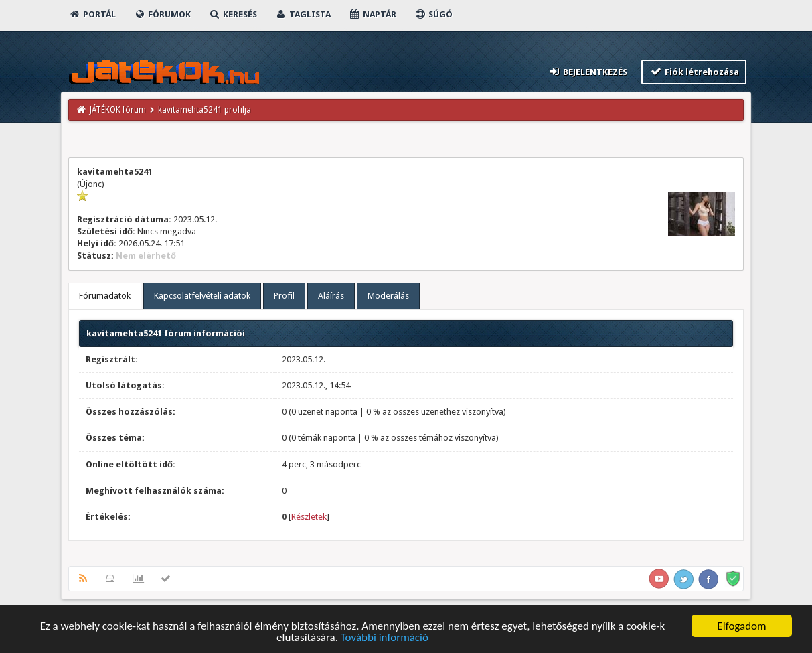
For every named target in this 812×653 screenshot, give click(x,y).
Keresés (233, 14)
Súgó (433, 14)
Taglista (303, 14)
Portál (92, 14)
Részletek (309, 517)
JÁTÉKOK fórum (118, 110)
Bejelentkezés (588, 71)
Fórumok (162, 14)
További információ (385, 638)
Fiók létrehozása (694, 71)
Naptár (373, 14)
